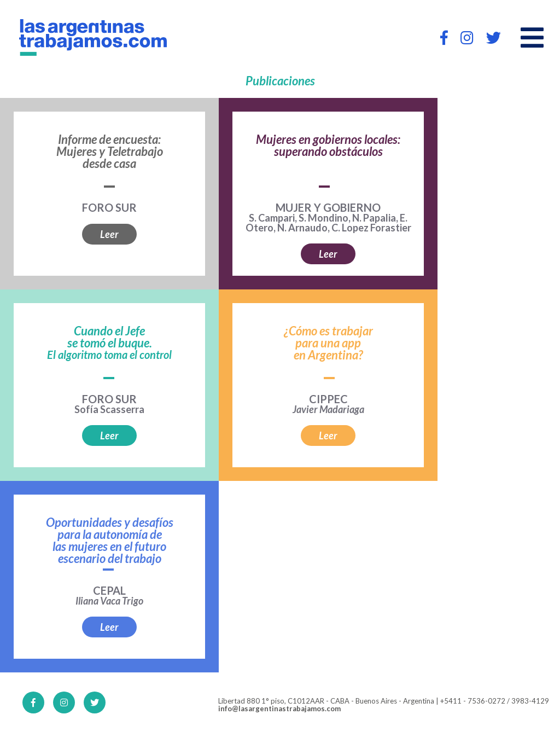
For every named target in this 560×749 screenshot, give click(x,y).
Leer (109, 234)
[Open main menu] (532, 38)
